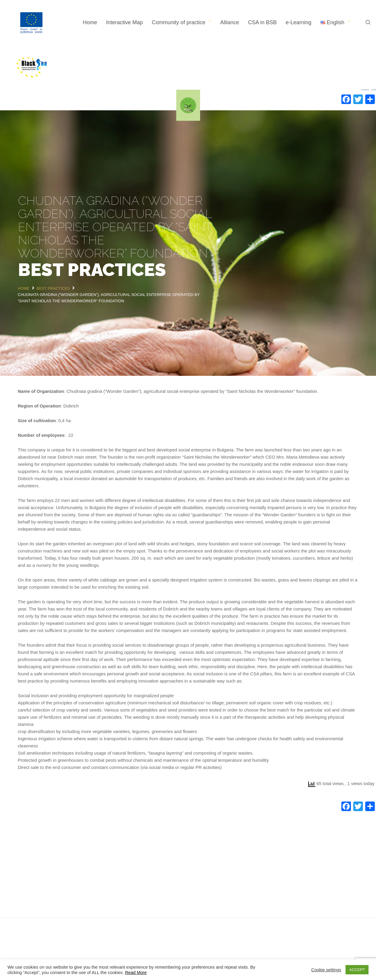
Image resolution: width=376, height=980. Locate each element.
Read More (136, 973)
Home (90, 22)
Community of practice (178, 22)
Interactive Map (124, 22)
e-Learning (299, 22)
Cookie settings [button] (326, 970)
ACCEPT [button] (357, 970)
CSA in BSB (262, 22)
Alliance (230, 22)
